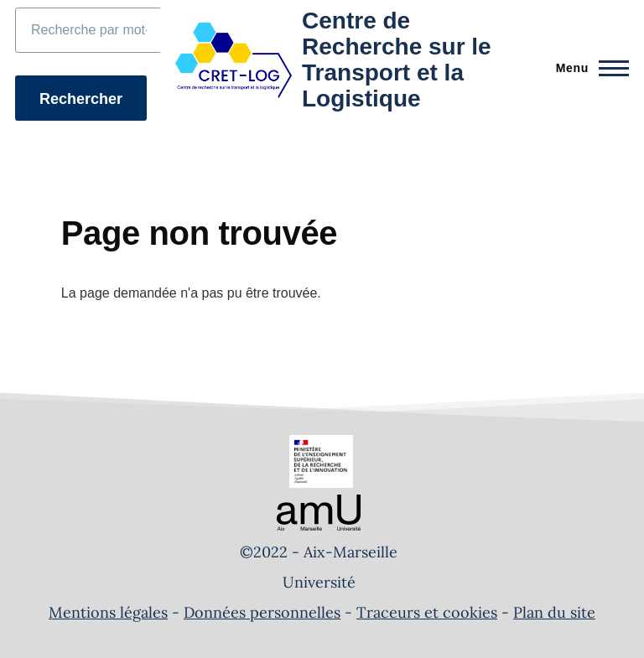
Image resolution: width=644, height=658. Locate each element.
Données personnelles (262, 612)
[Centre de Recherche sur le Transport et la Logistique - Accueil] (343, 60)
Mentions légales (108, 612)
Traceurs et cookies (427, 612)
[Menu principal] (587, 68)
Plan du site (554, 612)
